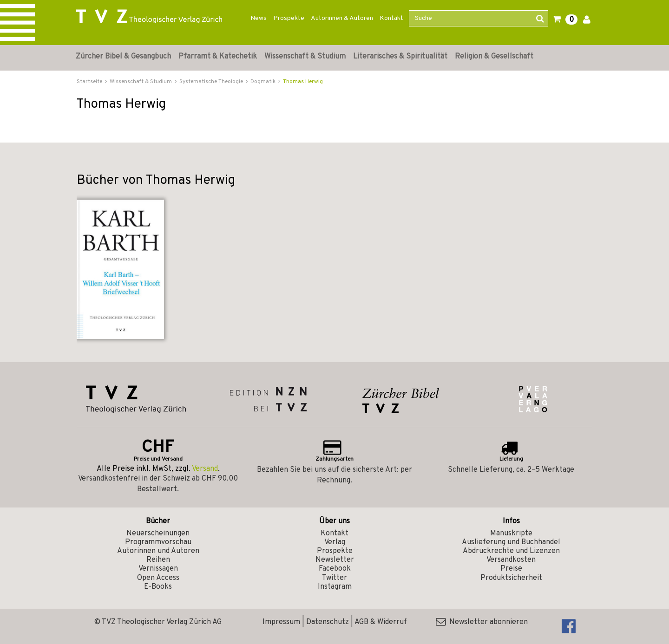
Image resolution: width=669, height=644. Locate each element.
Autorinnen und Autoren (158, 551)
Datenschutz (328, 622)
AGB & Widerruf (381, 622)
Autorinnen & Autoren (342, 18)
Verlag (335, 542)
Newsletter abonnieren (482, 622)
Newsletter (335, 560)
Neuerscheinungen (158, 533)
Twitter (334, 578)
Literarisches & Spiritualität (400, 57)
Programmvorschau (158, 542)
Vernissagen (158, 569)
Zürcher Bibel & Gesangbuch (123, 57)
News (259, 18)
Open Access (158, 578)
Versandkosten (511, 560)
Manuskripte (511, 533)
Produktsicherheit (511, 578)
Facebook (335, 569)
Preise (511, 569)
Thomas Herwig (303, 82)
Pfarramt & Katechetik (218, 57)
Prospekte (289, 18)
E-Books (158, 587)
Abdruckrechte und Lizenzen (511, 551)
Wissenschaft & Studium (305, 57)
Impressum (281, 622)
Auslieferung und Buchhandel (511, 542)
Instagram (335, 587)
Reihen (158, 560)
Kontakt (391, 18)
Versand (205, 469)
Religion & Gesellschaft (494, 57)
